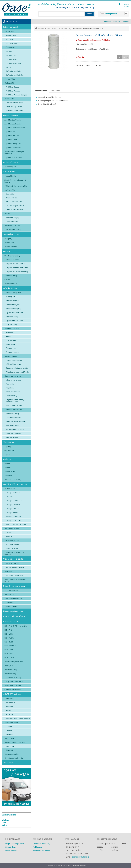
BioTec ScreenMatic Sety (15, 75)
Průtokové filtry (10, 47)
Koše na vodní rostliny (13, 230)
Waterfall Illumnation (13, 517)
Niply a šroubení (12, 437)
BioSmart (9, 51)
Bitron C (7, 468)
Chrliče (7, 280)
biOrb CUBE (9, 654)
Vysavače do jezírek (12, 563)
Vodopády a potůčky (12, 234)
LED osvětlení (10, 489)
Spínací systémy (12, 548)
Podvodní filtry (10, 79)
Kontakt (126, 22)
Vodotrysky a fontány (12, 256)
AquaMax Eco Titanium (13, 158)
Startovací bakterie (11, 591)
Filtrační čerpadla (11, 115)
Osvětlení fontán (11, 356)
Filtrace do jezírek (11, 27)
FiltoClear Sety (11, 43)
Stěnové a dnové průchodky (16, 422)
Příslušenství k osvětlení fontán (17, 372)
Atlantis (9, 336)
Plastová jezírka (10, 176)
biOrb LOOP (9, 658)
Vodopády (8, 239)
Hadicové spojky (65, 29)
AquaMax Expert (11, 140)
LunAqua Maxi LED (13, 509)
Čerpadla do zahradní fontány (17, 268)
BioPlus (9, 711)
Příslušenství (9, 99)
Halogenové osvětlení (14, 360)
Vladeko (5, 820)
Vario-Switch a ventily (14, 406)
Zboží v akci (8, 763)
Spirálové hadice (12, 222)
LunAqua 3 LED (12, 513)
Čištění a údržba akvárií (13, 689)
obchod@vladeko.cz (81, 857)
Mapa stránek (11, 851)
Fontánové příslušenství (13, 410)
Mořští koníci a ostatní (13, 685)
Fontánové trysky (11, 276)
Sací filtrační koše (12, 426)
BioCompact (10, 703)
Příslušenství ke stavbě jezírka (16, 186)
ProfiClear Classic (12, 87)
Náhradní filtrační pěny (14, 103)
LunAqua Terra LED (13, 493)
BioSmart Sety (11, 55)
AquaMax (9, 332)
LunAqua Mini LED (13, 505)
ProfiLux (9, 536)
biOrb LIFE (9, 634)
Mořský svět (9, 666)
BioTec (8, 67)
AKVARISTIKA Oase (12, 694)
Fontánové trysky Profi (13, 293)
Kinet (84, 865)
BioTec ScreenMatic (13, 71)
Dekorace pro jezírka (12, 226)
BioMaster (10, 707)
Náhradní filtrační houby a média (18, 718)
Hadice (54, 29)
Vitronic (7, 464)
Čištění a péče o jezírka (13, 559)
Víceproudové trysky (13, 309)
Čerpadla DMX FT (12, 352)
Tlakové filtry (9, 31)
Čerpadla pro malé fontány (16, 264)
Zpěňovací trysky (12, 317)
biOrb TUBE (9, 642)
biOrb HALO (9, 650)
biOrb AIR (8, 630)
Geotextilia (10, 194)
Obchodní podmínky (112, 22)
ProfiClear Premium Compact (17, 95)
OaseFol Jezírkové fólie (14, 210)
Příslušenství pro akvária (14, 662)
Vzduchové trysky (12, 301)
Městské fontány (10, 288)
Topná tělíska (9, 738)
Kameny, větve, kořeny (13, 678)
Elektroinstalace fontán (13, 376)
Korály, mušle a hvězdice (14, 682)
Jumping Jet (10, 297)
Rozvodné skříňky (12, 544)
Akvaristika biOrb (10, 621)
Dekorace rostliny (11, 670)
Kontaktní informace (41, 851)
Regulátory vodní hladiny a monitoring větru (16, 401)
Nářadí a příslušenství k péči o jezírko (16, 580)
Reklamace (38, 847)
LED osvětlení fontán (13, 364)
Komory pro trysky (12, 414)
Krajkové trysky (11, 324)
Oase (4, 823)
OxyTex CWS (9, 451)
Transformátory (11, 396)
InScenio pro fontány (13, 380)
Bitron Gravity (10, 472)
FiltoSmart (10, 714)
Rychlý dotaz (11, 847)
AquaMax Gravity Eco (13, 144)
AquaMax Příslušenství (13, 148)
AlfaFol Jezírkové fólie (14, 202)
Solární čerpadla (11, 167)
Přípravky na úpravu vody (14, 586)
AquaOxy (8, 447)
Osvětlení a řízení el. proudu (15, 484)
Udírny (5, 825)
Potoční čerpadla (11, 247)
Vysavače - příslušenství (15, 567)
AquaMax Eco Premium (13, 124)
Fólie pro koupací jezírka (15, 206)
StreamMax (10, 734)
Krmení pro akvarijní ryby (14, 758)
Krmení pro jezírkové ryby (14, 616)
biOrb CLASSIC (10, 646)
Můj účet (126, 7)
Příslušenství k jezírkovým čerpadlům (14, 153)
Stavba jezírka (45, 29)
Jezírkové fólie (10, 190)
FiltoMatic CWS (12, 59)
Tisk (98, 65)
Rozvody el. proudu (12, 540)
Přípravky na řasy (11, 606)
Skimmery (8, 571)
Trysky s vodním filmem (14, 313)
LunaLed (9, 497)
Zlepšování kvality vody (13, 598)
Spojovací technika (13, 392)
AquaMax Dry (10, 132)
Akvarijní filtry (9, 699)
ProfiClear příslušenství (14, 111)
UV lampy (7, 459)
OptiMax (9, 726)
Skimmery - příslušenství (15, 575)
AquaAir (7, 455)
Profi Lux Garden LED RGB (16, 524)
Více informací (41, 91)
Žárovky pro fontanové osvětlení (18, 368)
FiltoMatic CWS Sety (13, 63)
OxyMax (9, 730)
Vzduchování (9, 442)
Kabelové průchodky (13, 433)
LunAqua (9, 532)
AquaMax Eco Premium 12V (15, 128)
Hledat (89, 14)
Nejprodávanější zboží (15, 844)
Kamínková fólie (12, 198)
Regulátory (10, 388)
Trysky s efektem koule (14, 321)
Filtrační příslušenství (14, 418)
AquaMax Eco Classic (13, 120)
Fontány (7, 251)
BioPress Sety (11, 35)
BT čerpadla (10, 344)
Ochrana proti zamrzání (13, 611)
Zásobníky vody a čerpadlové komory (15, 181)
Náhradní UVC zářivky (13, 480)
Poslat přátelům (84, 65)
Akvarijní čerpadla (11, 722)
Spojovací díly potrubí (14, 107)
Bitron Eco (8, 476)
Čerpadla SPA (11, 348)
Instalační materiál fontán (15, 430)
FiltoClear (9, 39)
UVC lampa (10, 746)
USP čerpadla (11, 340)
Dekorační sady (10, 674)
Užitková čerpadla (11, 162)
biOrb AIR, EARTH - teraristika (16, 626)
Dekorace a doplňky (12, 754)
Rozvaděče (10, 384)
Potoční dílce (9, 243)
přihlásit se (125, 4)
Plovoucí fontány (11, 284)
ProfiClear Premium (13, 91)
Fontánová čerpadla (12, 260)
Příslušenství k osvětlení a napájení (14, 553)
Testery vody (9, 594)
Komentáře (55, 91)
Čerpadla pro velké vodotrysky (17, 272)
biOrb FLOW (9, 638)
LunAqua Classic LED (14, 501)
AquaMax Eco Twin (12, 136)
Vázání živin (9, 602)
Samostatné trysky (13, 305)
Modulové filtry (10, 83)
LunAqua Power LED (13, 521)
